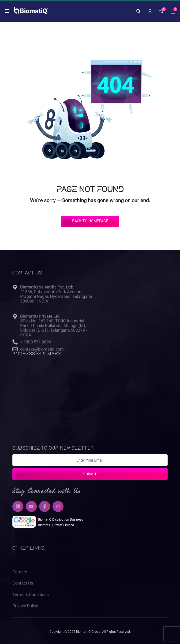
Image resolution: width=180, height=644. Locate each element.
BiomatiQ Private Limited (56, 525)
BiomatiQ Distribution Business (60, 519)
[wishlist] (161, 11)
